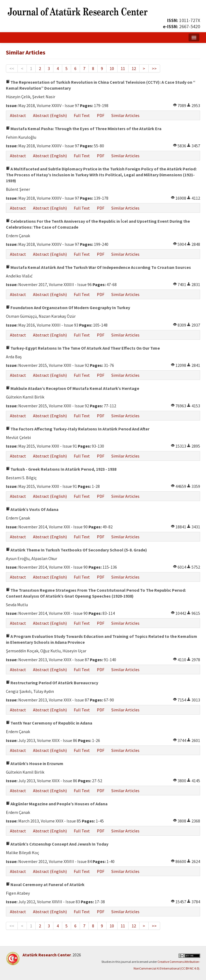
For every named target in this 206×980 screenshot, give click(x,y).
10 (112, 68)
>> (154, 68)
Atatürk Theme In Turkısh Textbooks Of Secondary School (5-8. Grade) (76, 550)
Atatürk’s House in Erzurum (35, 763)
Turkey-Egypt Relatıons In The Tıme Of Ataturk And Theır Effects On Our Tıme (83, 348)
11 (123, 68)
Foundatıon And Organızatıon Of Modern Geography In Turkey (68, 308)
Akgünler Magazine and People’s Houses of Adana (57, 804)
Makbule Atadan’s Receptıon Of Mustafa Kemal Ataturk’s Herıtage (73, 388)
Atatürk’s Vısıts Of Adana (32, 509)
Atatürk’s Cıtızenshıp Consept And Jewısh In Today (57, 844)
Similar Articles (125, 115)
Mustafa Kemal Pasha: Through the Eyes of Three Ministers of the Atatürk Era (84, 129)
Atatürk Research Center (47, 955)
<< (12, 68)
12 (134, 68)
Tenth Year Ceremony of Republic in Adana (49, 723)
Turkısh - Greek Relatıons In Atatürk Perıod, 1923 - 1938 (61, 469)
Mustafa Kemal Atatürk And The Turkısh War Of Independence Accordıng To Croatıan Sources (98, 267)
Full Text (82, 115)
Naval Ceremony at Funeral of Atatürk (45, 884)
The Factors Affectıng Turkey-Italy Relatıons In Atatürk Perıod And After (78, 429)
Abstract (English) (50, 115)
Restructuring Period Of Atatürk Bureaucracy (52, 683)
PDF (101, 115)
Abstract (18, 115)
